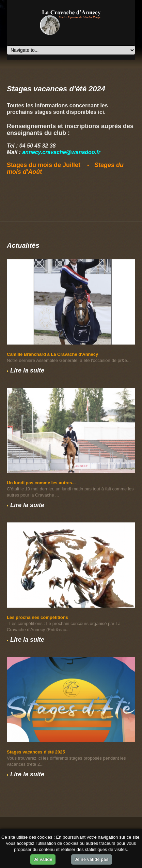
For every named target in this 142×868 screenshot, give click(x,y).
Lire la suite (27, 370)
